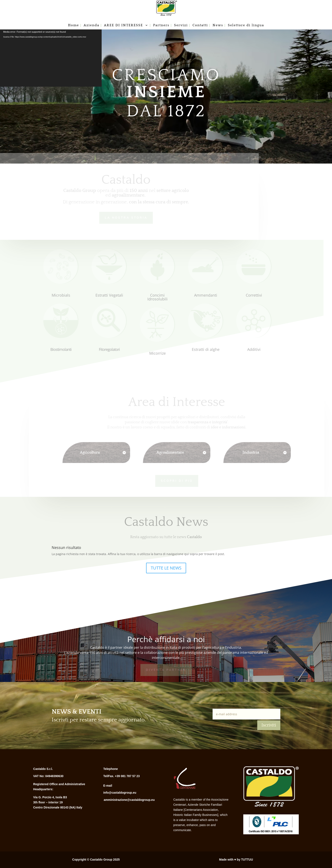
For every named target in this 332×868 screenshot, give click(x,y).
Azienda (91, 25)
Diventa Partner (166, 670)
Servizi (181, 25)
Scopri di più (172, 481)
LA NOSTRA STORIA (122, 217)
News (218, 25)
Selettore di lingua (246, 25)
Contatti (200, 25)
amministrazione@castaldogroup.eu (129, 800)
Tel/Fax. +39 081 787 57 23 (122, 776)
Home (73, 25)
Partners (161, 25)
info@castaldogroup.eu (120, 793)
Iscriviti (269, 725)
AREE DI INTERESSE (124, 25)
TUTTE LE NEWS (166, 568)
